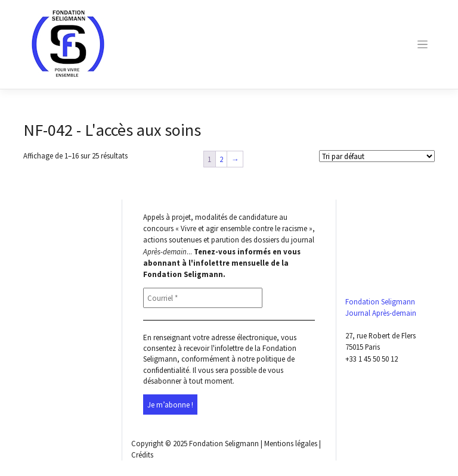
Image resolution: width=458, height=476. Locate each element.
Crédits (142, 455)
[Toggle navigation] (423, 44)
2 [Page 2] (221, 159)
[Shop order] (377, 156)
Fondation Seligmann (224, 443)
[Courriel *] (203, 298)
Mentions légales (291, 443)
